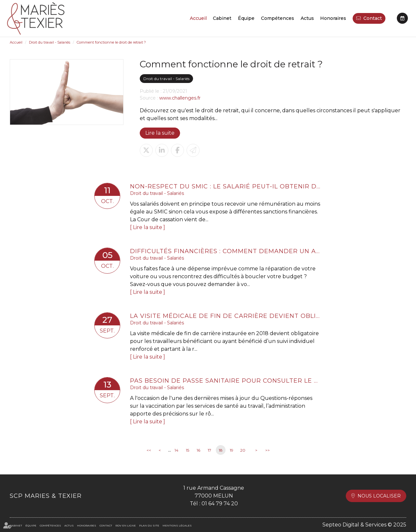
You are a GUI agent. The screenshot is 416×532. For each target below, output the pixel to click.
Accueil (198, 18)
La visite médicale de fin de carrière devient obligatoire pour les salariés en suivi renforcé (226, 316)
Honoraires (333, 18)
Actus (307, 18)
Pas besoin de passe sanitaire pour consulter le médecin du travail (226, 381)
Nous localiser (379, 496)
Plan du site (149, 525)
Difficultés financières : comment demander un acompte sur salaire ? (226, 251)
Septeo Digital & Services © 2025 (364, 525)
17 (209, 450)
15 (188, 450)
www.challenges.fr (180, 98)
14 (176, 450)
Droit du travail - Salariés (50, 42)
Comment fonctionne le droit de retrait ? (111, 42)
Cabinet (222, 18)
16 (198, 450)
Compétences (278, 18)
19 (232, 450)
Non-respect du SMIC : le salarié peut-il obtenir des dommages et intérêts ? (226, 186)
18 (221, 450)
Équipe (246, 18)
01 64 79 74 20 (220, 504)
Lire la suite (160, 133)
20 (243, 450)
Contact (373, 18)
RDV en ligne (402, 18)
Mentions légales (177, 525)
